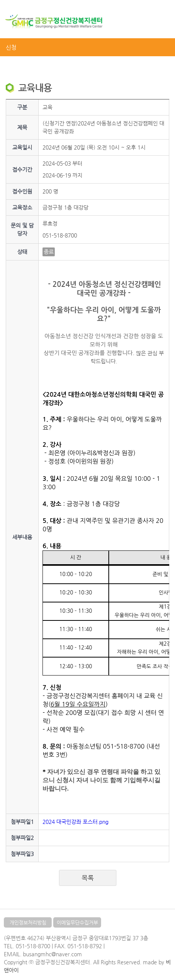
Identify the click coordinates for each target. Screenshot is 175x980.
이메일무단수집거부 (77, 922)
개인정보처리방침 (28, 922)
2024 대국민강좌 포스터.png (75, 822)
